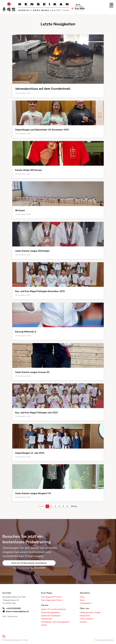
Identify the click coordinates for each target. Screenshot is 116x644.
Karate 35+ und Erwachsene (53, 609)
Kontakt (83, 622)
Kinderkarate (47, 619)
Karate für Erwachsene (51, 616)
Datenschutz (12, 616)
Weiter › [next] (74, 506)
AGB (4, 616)
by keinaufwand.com (104, 640)
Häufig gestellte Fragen (90, 612)
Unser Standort (86, 619)
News (82, 600)
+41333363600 (39, 568)
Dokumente (85, 616)
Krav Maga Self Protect (51, 597)
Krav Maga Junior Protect (52, 600)
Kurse (82, 597)
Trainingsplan (85, 603)
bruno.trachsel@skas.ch (17, 611)
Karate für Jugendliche (51, 612)
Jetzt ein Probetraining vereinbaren (29, 563)
